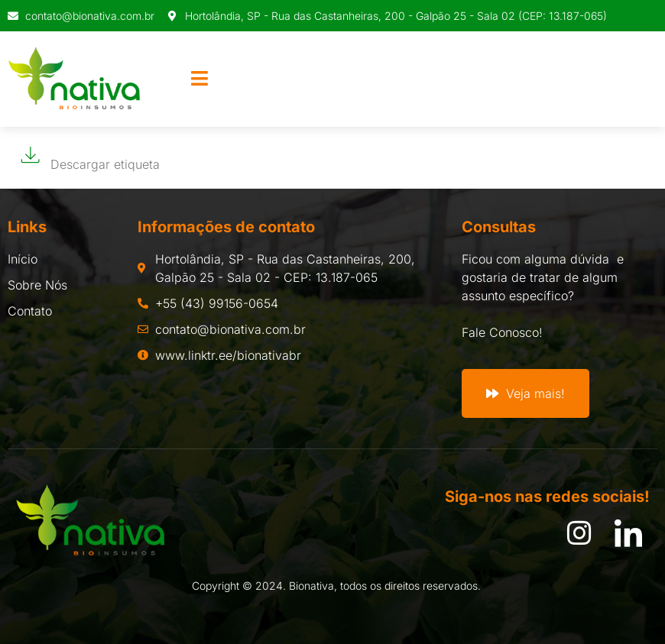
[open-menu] (199, 79)
